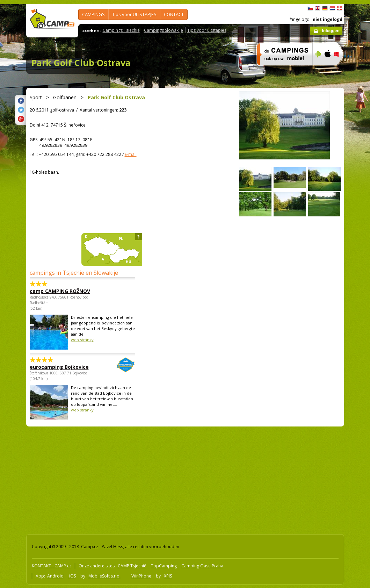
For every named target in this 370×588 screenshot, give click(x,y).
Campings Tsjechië (121, 30)
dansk (340, 8)
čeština (310, 8)
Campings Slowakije (164, 30)
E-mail (131, 154)
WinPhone (141, 576)
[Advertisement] (119, 479)
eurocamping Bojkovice (63, 367)
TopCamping (164, 566)
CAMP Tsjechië (132, 566)
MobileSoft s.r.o (104, 576)
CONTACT (174, 14)
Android (55, 576)
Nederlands (332, 8)
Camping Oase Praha (202, 566)
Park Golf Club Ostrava (81, 63)
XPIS (168, 576)
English (318, 8)
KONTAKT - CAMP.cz (52, 566)
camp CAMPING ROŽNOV (60, 291)
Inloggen (331, 31)
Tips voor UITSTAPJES (134, 14)
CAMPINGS (93, 14)
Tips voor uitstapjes (207, 30)
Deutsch (325, 8)
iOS (72, 576)
